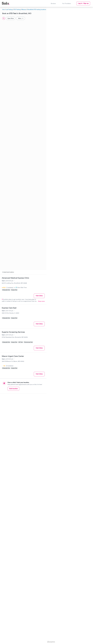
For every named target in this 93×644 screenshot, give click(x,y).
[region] (70, 325)
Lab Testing (9, 9)
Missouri (24, 9)
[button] (65, 28)
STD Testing (17, 9)
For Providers (67, 3)
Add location (13, 389)
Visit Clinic (39, 296)
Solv (3, 9)
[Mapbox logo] (51, 642)
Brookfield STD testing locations (37, 9)
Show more (41, 301)
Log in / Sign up (83, 3)
